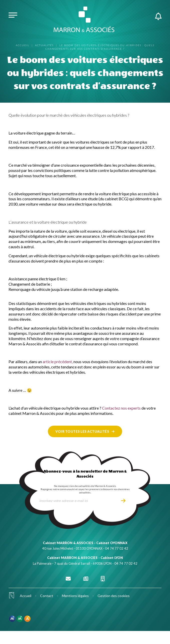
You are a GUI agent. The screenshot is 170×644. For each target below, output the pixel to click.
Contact (47, 596)
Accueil (23, 45)
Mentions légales (75, 596)
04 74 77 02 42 (117, 548)
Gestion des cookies (114, 596)
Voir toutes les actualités (82, 431)
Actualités (44, 45)
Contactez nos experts (121, 408)
